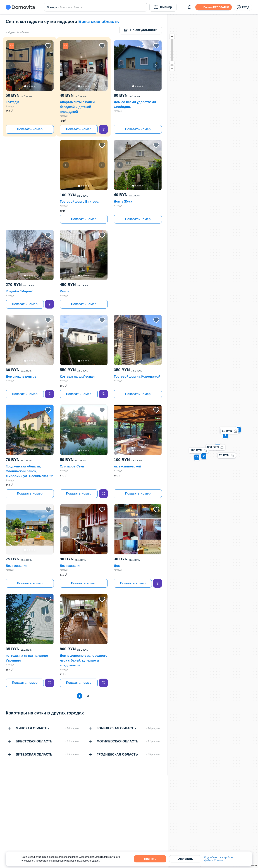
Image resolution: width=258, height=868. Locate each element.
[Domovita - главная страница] (20, 7)
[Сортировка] (141, 30)
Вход (243, 7)
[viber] (103, 129)
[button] (30, 65)
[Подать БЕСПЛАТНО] (214, 7)
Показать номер (30, 129)
